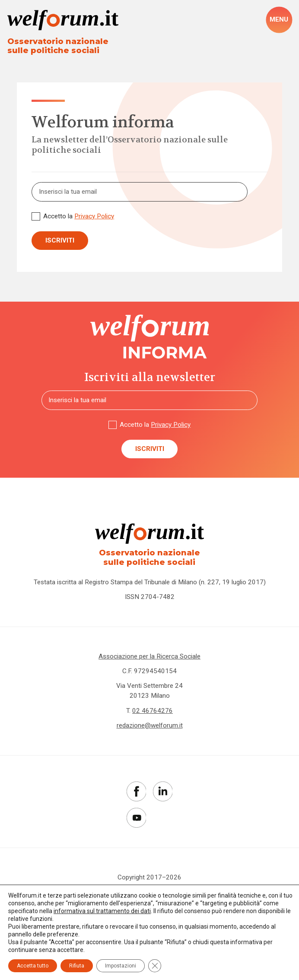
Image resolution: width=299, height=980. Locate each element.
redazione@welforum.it (150, 725)
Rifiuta (77, 966)
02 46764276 (153, 711)
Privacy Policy (94, 216)
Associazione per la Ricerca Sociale (149, 656)
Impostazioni (121, 966)
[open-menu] (279, 20)
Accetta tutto (33, 966)
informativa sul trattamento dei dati (102, 911)
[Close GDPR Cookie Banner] (155, 966)
